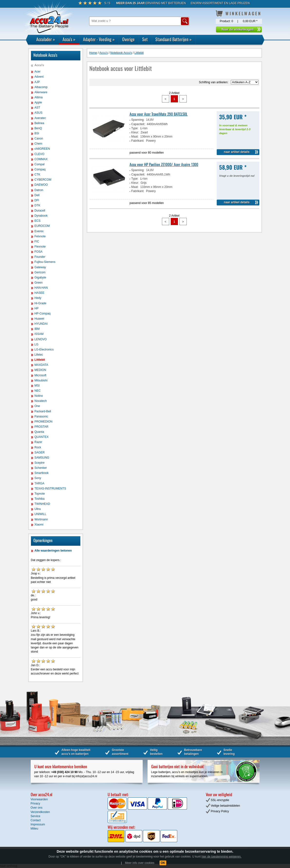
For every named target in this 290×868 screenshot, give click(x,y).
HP (37, 308)
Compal (40, 164)
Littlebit (40, 360)
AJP (37, 82)
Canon (39, 139)
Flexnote (40, 247)
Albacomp (41, 87)
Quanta (39, 432)
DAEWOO (41, 185)
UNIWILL (41, 514)
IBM (37, 329)
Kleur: (135, 132)
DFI (37, 200)
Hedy (38, 298)
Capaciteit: (138, 124)
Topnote (40, 494)
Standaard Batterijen (173, 39)
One (37, 406)
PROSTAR (42, 427)
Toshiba (40, 499)
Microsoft (41, 375)
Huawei (39, 319)
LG (37, 344)
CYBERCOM (43, 180)
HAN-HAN (41, 288)
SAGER (40, 452)
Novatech (41, 401)
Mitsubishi (41, 380)
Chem (38, 144)
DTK (37, 205)
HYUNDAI (41, 324)
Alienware (41, 92)
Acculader (46, 39)
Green (39, 283)
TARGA (39, 483)
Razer (38, 442)
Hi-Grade (41, 303)
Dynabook (41, 216)
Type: (135, 128)
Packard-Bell (43, 411)
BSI (37, 133)
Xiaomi (39, 525)
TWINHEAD (42, 504)
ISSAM (39, 334)
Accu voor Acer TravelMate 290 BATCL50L (159, 114)
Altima (39, 97)
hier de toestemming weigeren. (222, 857)
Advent (39, 77)
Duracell (40, 211)
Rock (38, 447)
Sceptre (40, 463)
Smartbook (42, 473)
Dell (37, 195)
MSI (37, 386)
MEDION (40, 370)
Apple (38, 102)
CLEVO (40, 154)
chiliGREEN (42, 149)
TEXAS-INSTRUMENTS (50, 489)
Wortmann (41, 519)
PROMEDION (44, 422)
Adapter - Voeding (99, 39)
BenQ (38, 128)
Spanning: (138, 120)
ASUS (39, 113)
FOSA (39, 252)
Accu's (69, 39)
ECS (38, 221)
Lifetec (39, 355)
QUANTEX (42, 437)
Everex (39, 231)
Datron (39, 190)
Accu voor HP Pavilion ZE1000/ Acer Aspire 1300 (164, 164)
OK (163, 863)
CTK (37, 175)
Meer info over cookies (140, 863)
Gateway (40, 267)
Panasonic (41, 416)
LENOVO (41, 339)
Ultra (38, 509)
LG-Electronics (44, 350)
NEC (38, 391)
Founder (40, 257)
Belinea (39, 123)
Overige (128, 39)
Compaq (40, 169)
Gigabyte (40, 277)
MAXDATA (41, 365)
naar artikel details (237, 152)
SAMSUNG (42, 458)
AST (37, 108)
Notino (39, 396)
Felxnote (40, 236)
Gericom (40, 272)
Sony (38, 478)
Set (145, 39)
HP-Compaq (43, 314)
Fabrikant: (138, 141)
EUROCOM (42, 226)
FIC (37, 241)
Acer (38, 72)
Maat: (135, 137)
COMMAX (41, 159)
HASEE (40, 293)
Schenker (41, 468)
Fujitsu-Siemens (45, 262)
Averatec (40, 118)
